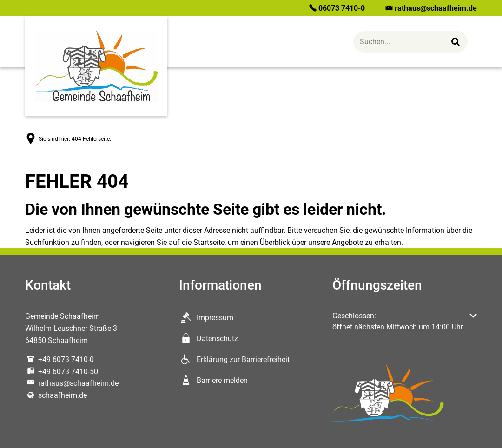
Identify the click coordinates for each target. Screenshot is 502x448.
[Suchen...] (456, 42)
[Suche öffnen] (410, 42)
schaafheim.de (56, 395)
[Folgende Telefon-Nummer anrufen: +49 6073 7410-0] (59, 359)
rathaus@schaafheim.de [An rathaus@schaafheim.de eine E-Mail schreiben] (72, 383)
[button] (405, 322)
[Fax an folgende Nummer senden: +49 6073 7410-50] (62, 372)
